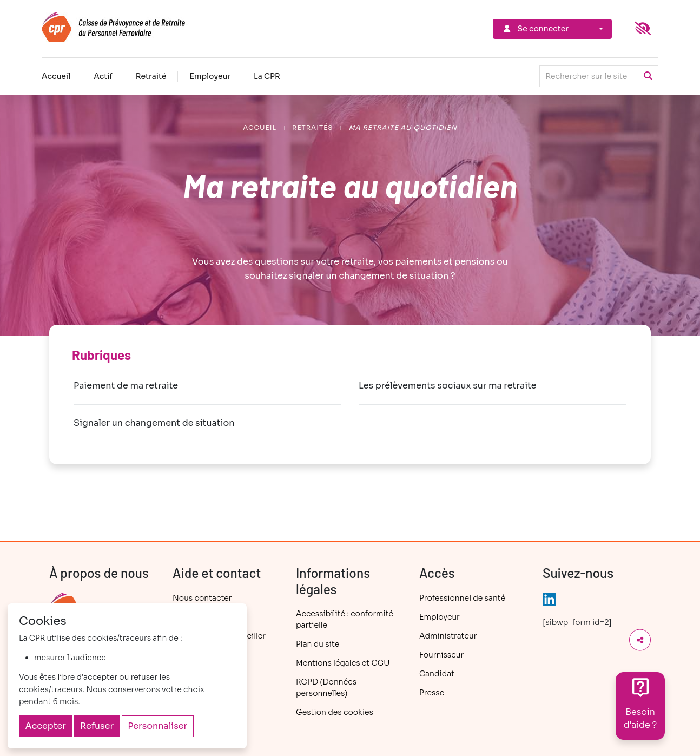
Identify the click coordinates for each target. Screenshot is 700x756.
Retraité (151, 76)
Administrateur (448, 636)
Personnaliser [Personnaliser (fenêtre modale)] (157, 726)
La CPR (267, 76)
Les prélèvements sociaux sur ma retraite (448, 386)
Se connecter (535, 29)
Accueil (56, 76)
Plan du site (318, 644)
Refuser (97, 726)
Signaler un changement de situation (154, 423)
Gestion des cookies (335, 712)
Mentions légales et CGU (343, 663)
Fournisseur (441, 655)
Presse (432, 693)
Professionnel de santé (462, 598)
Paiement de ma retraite (126, 386)
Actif (103, 76)
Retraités (312, 127)
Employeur (210, 76)
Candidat (437, 674)
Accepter (46, 726)
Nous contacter (202, 598)
